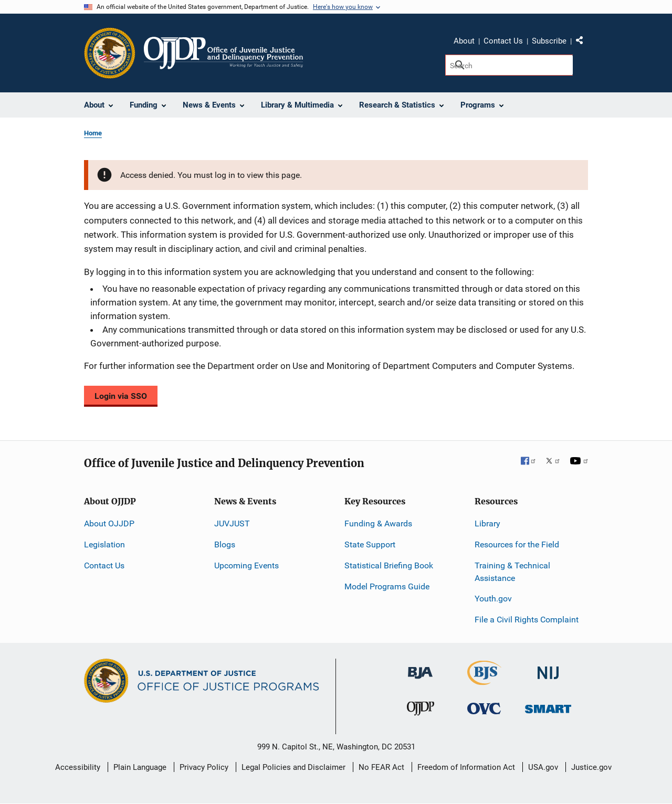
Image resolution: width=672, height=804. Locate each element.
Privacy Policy (204, 767)
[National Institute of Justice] (548, 668)
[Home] (223, 53)
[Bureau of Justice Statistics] (484, 680)
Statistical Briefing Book (389, 565)
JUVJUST (232, 523)
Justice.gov (591, 767)
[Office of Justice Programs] (110, 53)
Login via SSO (121, 396)
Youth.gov (493, 599)
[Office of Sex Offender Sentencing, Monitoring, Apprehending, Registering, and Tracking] (548, 706)
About (464, 41)
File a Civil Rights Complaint (527, 620)
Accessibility (78, 767)
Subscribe (549, 41)
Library (487, 523)
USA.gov (543, 767)
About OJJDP (109, 523)
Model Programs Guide (387, 586)
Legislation (104, 544)
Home (93, 133)
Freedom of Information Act (466, 767)
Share (583, 43)
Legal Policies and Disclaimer (293, 767)
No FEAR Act (381, 767)
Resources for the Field (517, 544)
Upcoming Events (246, 565)
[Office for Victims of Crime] (484, 708)
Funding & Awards (378, 523)
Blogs (225, 544)
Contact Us (503, 41)
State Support (370, 544)
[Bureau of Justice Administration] (420, 668)
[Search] (509, 65)
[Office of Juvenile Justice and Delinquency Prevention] (421, 711)
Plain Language (140, 767)
